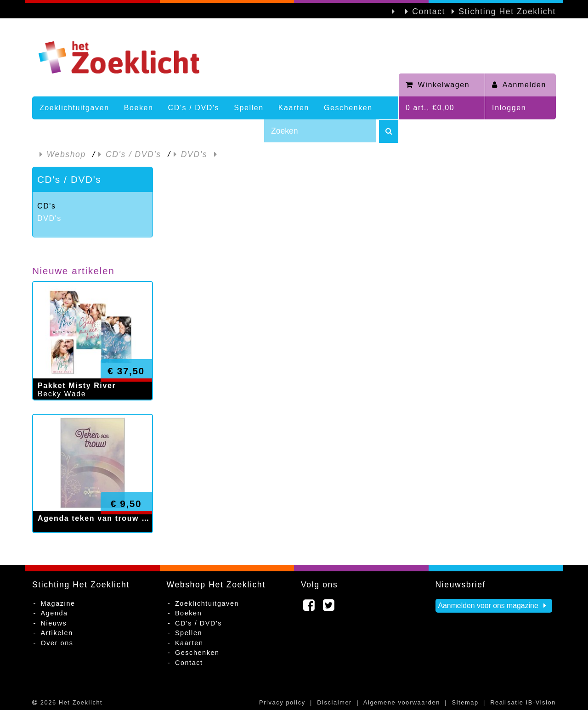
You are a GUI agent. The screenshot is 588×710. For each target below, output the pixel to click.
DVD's (49, 218)
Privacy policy (282, 702)
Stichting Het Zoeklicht (507, 11)
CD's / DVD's (194, 108)
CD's (47, 206)
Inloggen (509, 108)
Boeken (139, 108)
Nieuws (54, 623)
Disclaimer (334, 702)
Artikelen (57, 633)
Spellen (249, 108)
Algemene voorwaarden (402, 702)
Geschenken (348, 108)
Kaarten (294, 108)
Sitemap (465, 702)
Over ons (57, 643)
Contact (429, 11)
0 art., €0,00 (430, 108)
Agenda (54, 613)
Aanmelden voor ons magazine (494, 606)
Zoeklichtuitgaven (74, 108)
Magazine (58, 603)
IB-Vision (541, 702)
